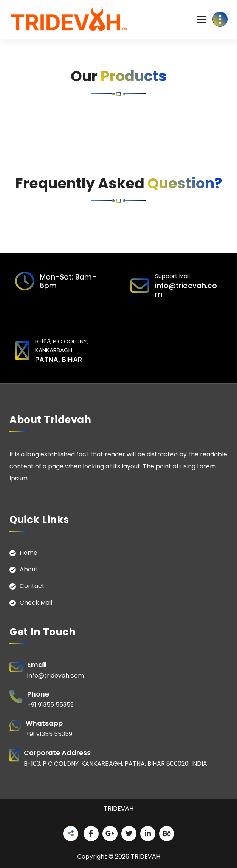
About (29, 569)
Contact (32, 586)
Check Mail (36, 603)
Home (29, 553)
